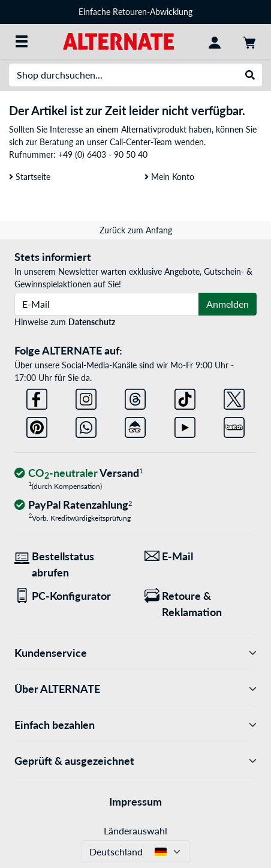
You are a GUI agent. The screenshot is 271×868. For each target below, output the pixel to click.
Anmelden (228, 304)
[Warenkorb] (249, 41)
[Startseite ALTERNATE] (118, 40)
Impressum (135, 801)
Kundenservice (135, 653)
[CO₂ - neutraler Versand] (79, 474)
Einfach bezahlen (135, 725)
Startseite (30, 177)
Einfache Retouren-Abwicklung (135, 12)
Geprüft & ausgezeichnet (135, 761)
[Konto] (215, 41)
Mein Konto (169, 177)
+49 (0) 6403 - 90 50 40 (103, 154)
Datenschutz (92, 322)
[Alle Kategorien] (22, 41)
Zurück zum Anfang (136, 230)
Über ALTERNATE (135, 689)
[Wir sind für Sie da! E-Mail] (201, 556)
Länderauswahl (135, 831)
